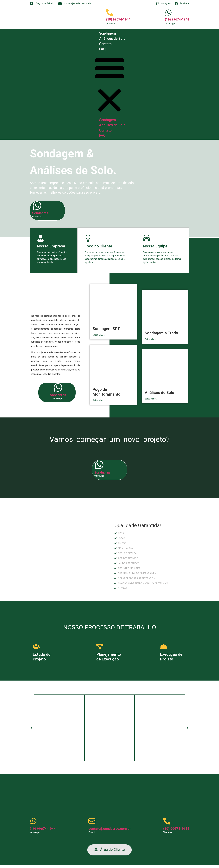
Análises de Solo (112, 39)
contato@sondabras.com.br (110, 829)
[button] (109, 85)
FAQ (102, 49)
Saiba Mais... (99, 335)
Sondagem (107, 33)
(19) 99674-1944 (118, 19)
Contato (105, 44)
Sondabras (40, 213)
